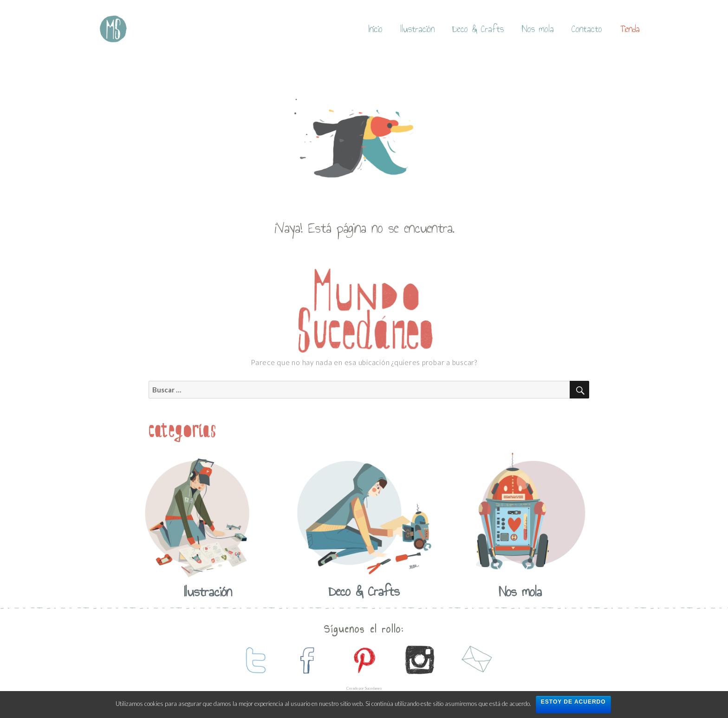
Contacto (587, 29)
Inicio (376, 29)
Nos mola (538, 29)
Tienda (630, 29)
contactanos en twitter (253, 660)
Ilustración (418, 29)
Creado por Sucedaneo (364, 688)
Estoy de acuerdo (573, 702)
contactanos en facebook (308, 660)
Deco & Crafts (478, 29)
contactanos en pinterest (364, 660)
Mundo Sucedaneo (113, 29)
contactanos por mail (475, 660)
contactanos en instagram (420, 660)
